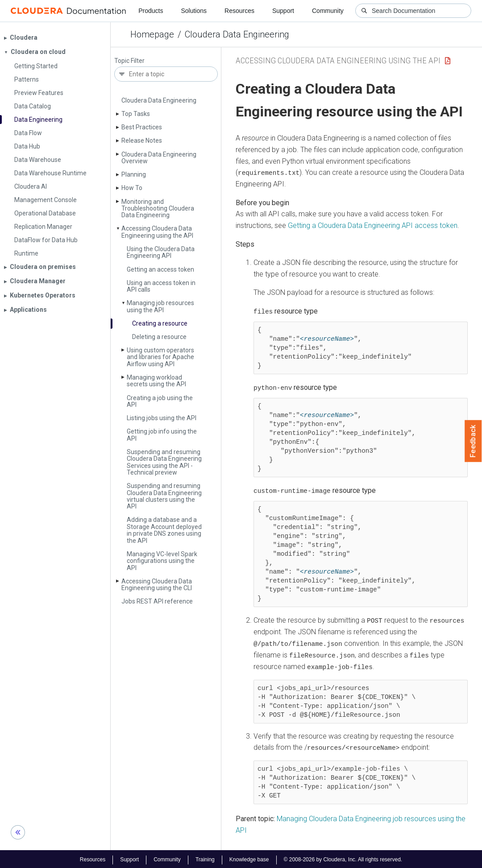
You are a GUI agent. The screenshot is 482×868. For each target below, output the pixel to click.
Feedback (473, 441)
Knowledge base (249, 858)
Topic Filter (129, 61)
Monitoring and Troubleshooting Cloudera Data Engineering (158, 209)
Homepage (152, 34)
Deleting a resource (159, 337)
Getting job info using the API (162, 435)
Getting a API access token (373, 225)
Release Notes (142, 141)
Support (283, 11)
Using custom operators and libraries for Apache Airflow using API (160, 357)
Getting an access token (160, 269)
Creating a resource (160, 323)
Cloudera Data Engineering (237, 34)
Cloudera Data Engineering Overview (159, 158)
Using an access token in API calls (161, 286)
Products (151, 11)
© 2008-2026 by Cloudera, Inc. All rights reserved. (343, 858)
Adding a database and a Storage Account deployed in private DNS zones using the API (164, 530)
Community (328, 11)
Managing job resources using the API (160, 306)
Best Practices (142, 127)
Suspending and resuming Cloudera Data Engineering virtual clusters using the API (164, 496)
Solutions (194, 11)
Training (205, 858)
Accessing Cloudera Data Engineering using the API (157, 232)
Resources (239, 11)
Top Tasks (136, 114)
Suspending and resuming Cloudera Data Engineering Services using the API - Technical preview (164, 462)
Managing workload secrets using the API (156, 381)
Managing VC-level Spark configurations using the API (162, 561)
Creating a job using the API (160, 401)
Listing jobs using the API (162, 418)
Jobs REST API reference (157, 601)
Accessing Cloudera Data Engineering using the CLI (157, 585)
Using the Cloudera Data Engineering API (161, 252)
